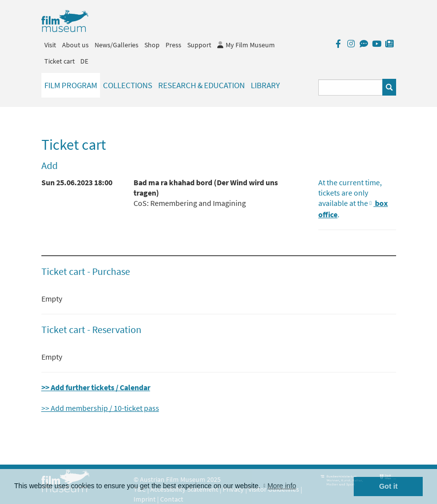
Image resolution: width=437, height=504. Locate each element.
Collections (128, 85)
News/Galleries (117, 45)
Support (199, 45)
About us (75, 45)
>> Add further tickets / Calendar (96, 387)
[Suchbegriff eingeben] (351, 87)
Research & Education (202, 85)
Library (265, 85)
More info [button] (282, 486)
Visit (50, 45)
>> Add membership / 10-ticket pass (100, 408)
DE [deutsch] (84, 61)
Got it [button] (388, 486)
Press (173, 45)
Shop (152, 45)
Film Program (71, 85)
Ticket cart (60, 61)
